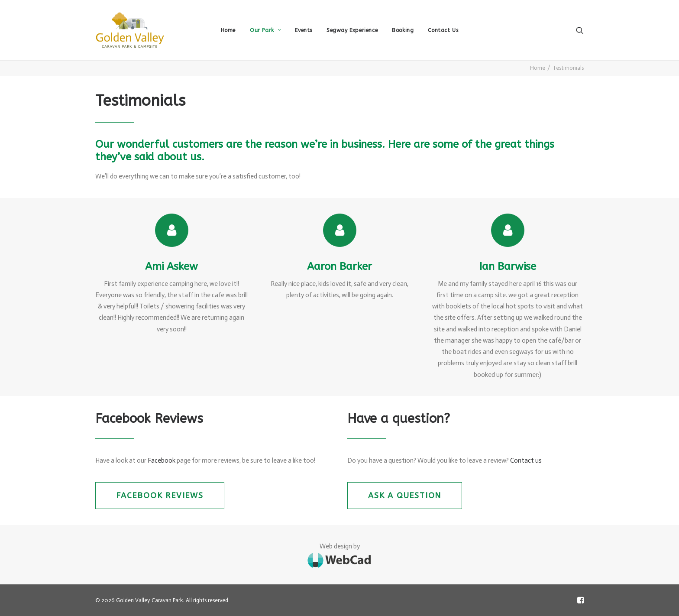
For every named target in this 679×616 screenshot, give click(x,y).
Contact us (526, 460)
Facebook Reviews (160, 496)
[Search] (580, 30)
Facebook (162, 460)
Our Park (265, 30)
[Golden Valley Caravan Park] (130, 30)
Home (228, 30)
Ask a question (405, 496)
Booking (403, 30)
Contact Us (443, 30)
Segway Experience (352, 30)
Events (304, 30)
